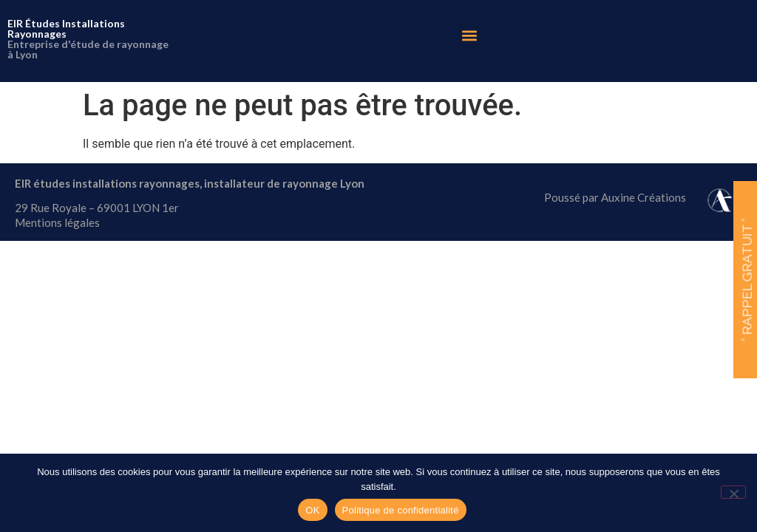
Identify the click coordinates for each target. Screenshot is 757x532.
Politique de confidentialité (401, 510)
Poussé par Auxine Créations (615, 197)
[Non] (733, 492)
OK (312, 510)
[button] (469, 36)
